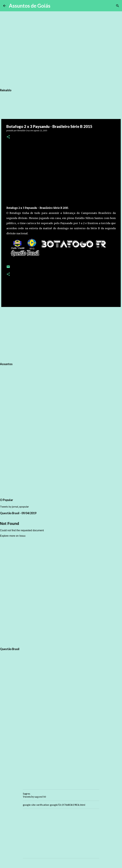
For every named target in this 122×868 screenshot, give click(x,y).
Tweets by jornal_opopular (14, 506)
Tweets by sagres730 (34, 797)
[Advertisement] (61, 334)
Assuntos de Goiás (30, 6)
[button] (8, 137)
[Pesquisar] (55, 6)
